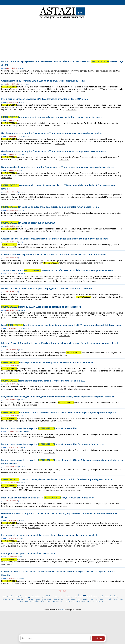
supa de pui (98, 596)
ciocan (4, 598)
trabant (38, 596)
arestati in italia (43, 602)
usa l (122, 600)
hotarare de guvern (91, 600)
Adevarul (21, 258)
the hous (21, 598)
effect (81, 598)
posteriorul (98, 598)
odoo (121, 596)
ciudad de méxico (111, 596)
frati (22, 602)
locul (80, 600)
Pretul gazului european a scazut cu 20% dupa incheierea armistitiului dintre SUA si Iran (44, 99)
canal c (74, 600)
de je (111, 600)
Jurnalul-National (24, 432)
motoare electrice (58, 598)
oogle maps (30, 602)
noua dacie (12, 598)
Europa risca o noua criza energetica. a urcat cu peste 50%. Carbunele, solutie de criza (52, 444)
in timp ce (31, 600)
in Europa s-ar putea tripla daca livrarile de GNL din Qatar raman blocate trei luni (50, 207)
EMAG (62, 591)
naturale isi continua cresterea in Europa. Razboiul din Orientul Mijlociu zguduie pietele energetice (59, 412)
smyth (97, 602)
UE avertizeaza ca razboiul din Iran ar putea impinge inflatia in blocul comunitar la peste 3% (46, 289)
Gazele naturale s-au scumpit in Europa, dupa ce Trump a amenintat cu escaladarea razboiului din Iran (52, 133)
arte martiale (11, 600)
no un (75, 596)
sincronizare (66, 596)
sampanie (88, 598)
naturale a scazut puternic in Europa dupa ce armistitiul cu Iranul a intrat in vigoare (51, 117)
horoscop (85, 595)
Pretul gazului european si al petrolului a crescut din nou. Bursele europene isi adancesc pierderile (50, 535)
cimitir (36, 598)
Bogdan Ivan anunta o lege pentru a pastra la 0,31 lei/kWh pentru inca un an (48, 498)
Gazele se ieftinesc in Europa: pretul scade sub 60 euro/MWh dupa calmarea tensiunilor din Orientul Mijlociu (54, 239)
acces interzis (72, 598)
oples (53, 602)
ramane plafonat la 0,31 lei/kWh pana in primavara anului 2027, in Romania (47, 362)
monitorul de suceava (76, 601)
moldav (29, 598)
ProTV (21, 120)
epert (44, 600)
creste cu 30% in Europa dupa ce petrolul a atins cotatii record (41, 307)
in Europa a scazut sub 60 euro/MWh (28, 223)
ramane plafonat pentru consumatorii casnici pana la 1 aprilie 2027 (43, 381)
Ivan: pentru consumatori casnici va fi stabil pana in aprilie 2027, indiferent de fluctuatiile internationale (61, 325)
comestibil (22, 600)
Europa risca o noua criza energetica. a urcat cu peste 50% (39, 428)
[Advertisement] (62, 38)
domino (57, 600)
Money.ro (22, 538)
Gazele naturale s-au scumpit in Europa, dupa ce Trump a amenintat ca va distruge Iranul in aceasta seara (53, 151)
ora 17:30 (104, 600)
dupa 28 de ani (48, 596)
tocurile (50, 600)
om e (103, 602)
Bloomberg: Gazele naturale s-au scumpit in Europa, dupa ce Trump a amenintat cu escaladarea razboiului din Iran (58, 167)
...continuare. (66, 73)
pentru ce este (28, 596)
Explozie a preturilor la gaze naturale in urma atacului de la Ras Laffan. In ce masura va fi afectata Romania (54, 255)
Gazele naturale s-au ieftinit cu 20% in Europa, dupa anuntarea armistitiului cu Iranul (43, 81)
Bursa (20, 170)
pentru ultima (116, 598)
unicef (58, 596)
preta (39, 600)
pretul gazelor (8, 596)
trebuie (106, 598)
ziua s (117, 600)
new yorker (61, 602)
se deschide (44, 598)
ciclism (91, 601)
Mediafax (21, 350)
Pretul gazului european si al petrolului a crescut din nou (29, 553)
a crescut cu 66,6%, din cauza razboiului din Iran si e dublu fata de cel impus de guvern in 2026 (56, 479)
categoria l (66, 600)
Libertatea (22, 102)
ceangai (18, 596)
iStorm (61, 610)
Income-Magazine (24, 84)
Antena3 (21, 68)
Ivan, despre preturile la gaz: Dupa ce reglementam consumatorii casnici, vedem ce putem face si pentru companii (57, 397)
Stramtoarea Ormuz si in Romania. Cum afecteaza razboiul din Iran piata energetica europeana (57, 270)
